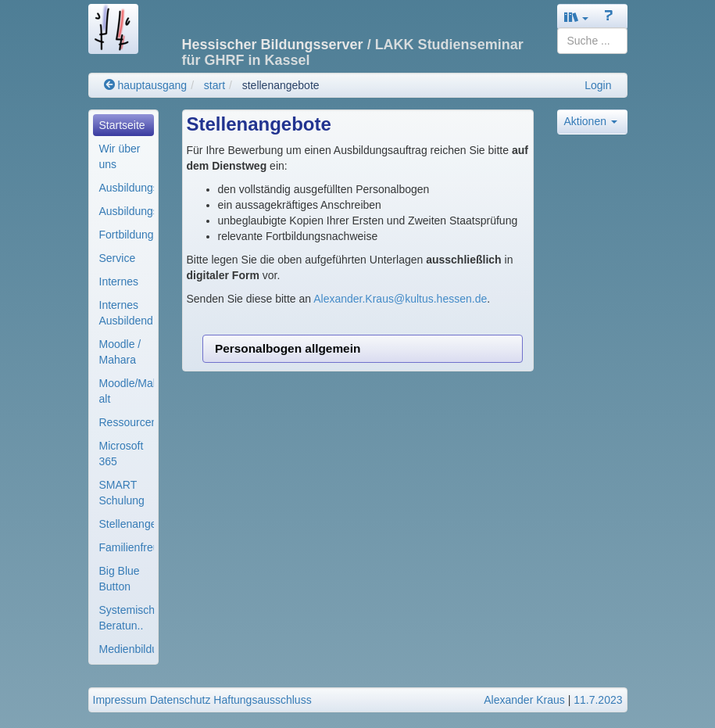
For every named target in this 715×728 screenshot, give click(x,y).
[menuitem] (123, 125)
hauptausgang (146, 85)
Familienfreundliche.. (127, 547)
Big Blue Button (120, 579)
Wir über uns (120, 156)
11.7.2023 (598, 700)
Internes (119, 282)
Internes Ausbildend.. (127, 313)
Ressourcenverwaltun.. (127, 422)
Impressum (120, 700)
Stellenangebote (127, 524)
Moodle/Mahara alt (127, 391)
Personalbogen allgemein (288, 348)
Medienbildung (127, 649)
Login (598, 85)
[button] (577, 17)
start (214, 85)
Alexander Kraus (524, 700)
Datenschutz (181, 700)
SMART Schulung (122, 493)
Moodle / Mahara (120, 352)
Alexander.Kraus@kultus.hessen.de (400, 299)
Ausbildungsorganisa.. (127, 188)
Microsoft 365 (122, 454)
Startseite (122, 125)
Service (118, 258)
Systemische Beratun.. (127, 618)
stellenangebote (281, 85)
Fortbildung (127, 235)
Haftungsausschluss (262, 700)
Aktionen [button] (591, 121)
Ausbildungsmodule (127, 211)
